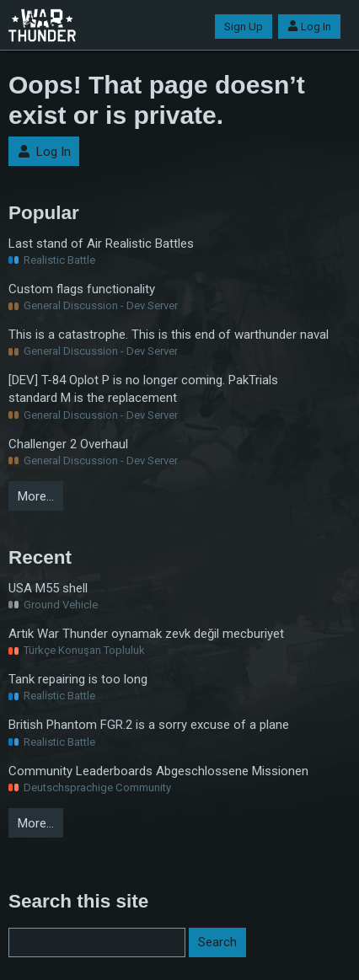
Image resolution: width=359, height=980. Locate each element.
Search (217, 942)
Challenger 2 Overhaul (68, 444)
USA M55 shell (48, 588)
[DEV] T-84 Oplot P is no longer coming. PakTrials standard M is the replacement (143, 389)
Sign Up (244, 27)
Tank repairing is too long (78, 679)
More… (36, 496)
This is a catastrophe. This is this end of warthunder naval (169, 335)
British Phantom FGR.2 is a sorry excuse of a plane (149, 725)
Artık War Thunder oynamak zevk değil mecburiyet (146, 634)
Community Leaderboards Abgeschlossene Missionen (158, 771)
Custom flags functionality (82, 289)
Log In (309, 27)
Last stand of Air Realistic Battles (101, 244)
